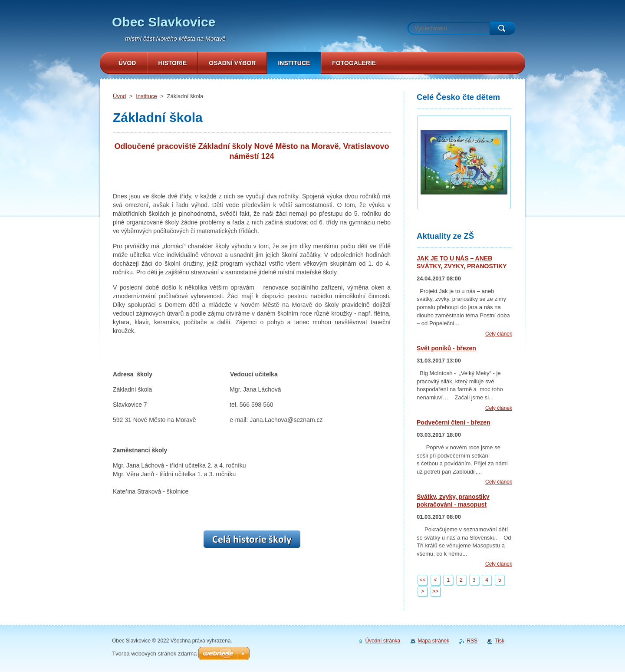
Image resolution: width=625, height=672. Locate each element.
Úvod (119, 96)
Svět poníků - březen (446, 348)
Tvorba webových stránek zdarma (154, 654)
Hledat (503, 28)
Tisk (500, 641)
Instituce (146, 96)
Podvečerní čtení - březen (454, 422)
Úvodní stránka (383, 641)
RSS (472, 641)
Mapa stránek (434, 641)
